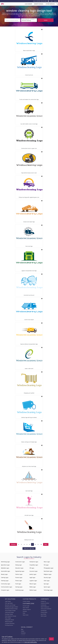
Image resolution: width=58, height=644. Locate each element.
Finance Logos (19, 577)
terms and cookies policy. (31, 642)
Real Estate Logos (48, 571)
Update (46, 20)
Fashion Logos (19, 574)
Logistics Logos (33, 580)
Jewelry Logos (33, 574)
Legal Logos (32, 577)
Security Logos (47, 577)
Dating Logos (19, 564)
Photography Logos (49, 568)
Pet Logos (46, 564)
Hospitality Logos (34, 564)
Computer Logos (5, 590)
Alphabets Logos (5, 568)
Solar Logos (47, 580)
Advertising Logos (5, 561)
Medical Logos (33, 590)
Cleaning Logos (5, 580)
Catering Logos (5, 577)
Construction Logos (20, 561)
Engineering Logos (20, 571)
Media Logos (33, 586)
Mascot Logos (33, 583)
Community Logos (6, 583)
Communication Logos (7, 586)
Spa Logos (46, 583)
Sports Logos (47, 586)
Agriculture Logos (5, 564)
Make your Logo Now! (29, 548)
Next (46, 544)
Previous (13, 544)
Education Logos (19, 568)
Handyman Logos (34, 561)
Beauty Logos (4, 574)
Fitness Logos (19, 580)
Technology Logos (48, 590)
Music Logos (47, 561)
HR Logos (32, 568)
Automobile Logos (6, 571)
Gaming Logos (19, 586)
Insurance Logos (34, 571)
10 (41, 544)
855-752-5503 (44, 1)
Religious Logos (48, 574)
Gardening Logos (19, 590)
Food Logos (18, 583)
